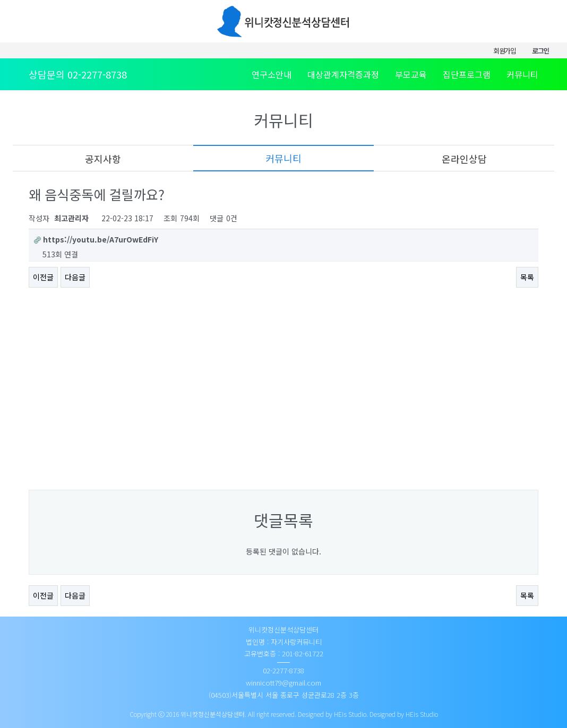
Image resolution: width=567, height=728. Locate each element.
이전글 (43, 277)
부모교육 (411, 74)
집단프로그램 (467, 74)
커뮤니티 (522, 74)
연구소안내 (272, 74)
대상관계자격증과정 (343, 74)
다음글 (75, 277)
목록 (527, 277)
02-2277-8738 (97, 74)
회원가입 (505, 51)
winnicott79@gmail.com (283, 683)
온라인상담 (464, 159)
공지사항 (103, 159)
